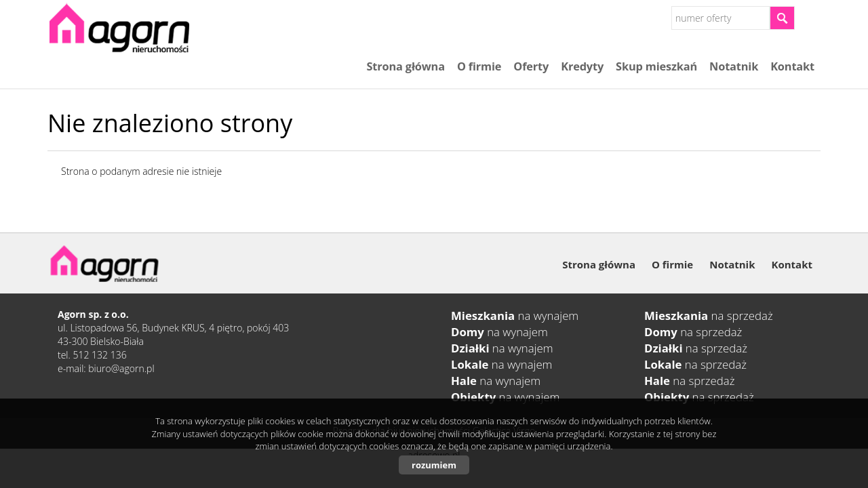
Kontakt (792, 66)
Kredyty (582, 66)
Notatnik (734, 66)
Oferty (531, 66)
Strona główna (405, 66)
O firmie (479, 66)
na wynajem (515, 316)
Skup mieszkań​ (656, 66)
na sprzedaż (709, 316)
